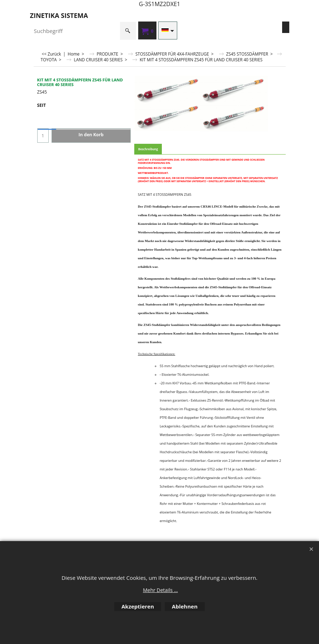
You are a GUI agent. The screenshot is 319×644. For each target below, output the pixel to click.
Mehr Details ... (160, 590)
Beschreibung (148, 149)
